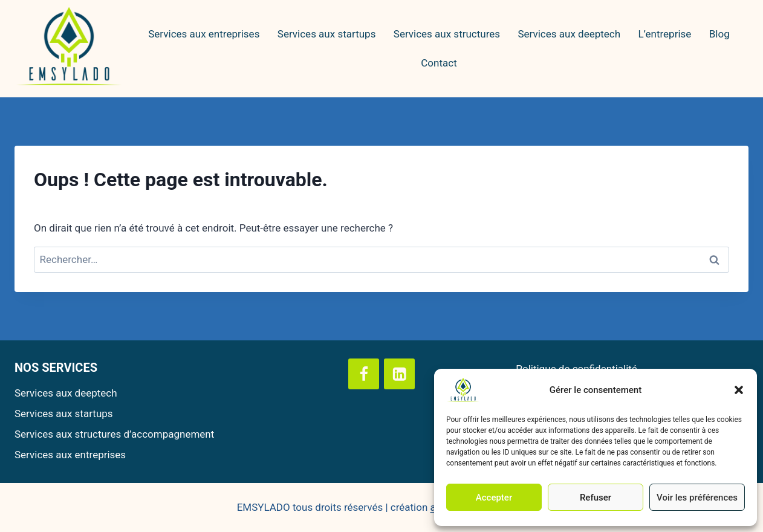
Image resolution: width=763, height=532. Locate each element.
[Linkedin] (399, 374)
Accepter (494, 498)
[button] (739, 390)
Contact (439, 63)
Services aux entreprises (204, 34)
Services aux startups (327, 34)
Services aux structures (447, 34)
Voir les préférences (697, 498)
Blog (719, 34)
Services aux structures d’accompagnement (114, 434)
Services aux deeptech (569, 34)
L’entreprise (664, 34)
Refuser (596, 498)
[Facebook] (364, 374)
